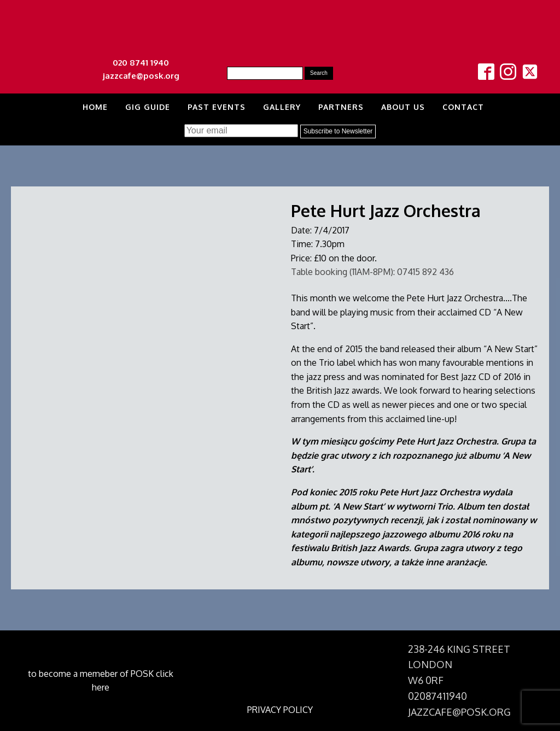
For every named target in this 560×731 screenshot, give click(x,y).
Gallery (282, 107)
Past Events (217, 107)
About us (403, 107)
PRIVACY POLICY (280, 710)
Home (95, 107)
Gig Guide (148, 107)
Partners (341, 107)
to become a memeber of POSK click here (101, 681)
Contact (463, 107)
